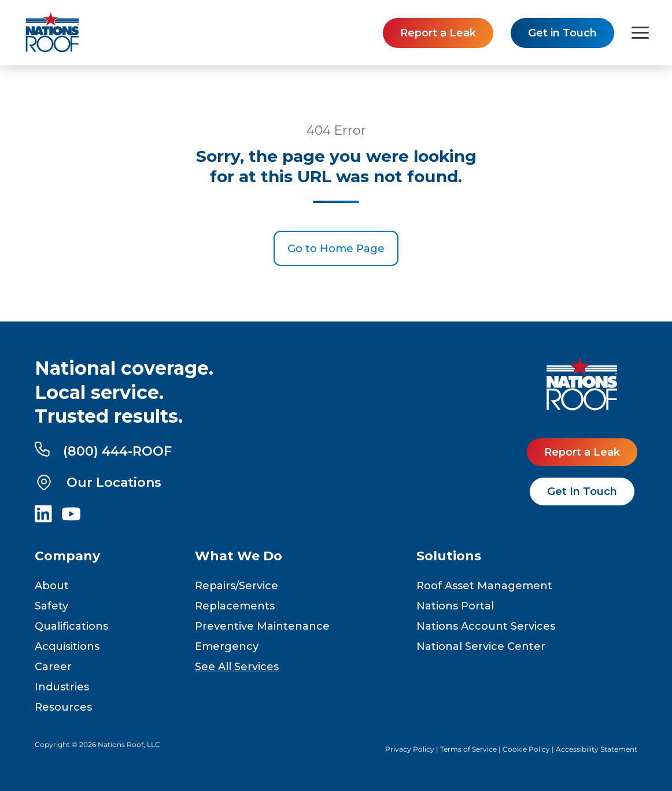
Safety (51, 606)
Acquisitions (67, 646)
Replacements (235, 606)
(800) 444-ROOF (103, 450)
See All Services (237, 667)
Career (53, 667)
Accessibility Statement (597, 749)
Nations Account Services (486, 626)
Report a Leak (438, 33)
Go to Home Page (336, 249)
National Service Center (481, 646)
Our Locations (98, 482)
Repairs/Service (237, 586)
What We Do (239, 556)
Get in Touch (562, 33)
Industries (62, 687)
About (52, 586)
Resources (63, 707)
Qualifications (71, 626)
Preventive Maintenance (262, 626)
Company (67, 556)
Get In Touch (582, 491)
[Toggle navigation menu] (640, 33)
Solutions (449, 556)
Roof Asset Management (484, 586)
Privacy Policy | (413, 749)
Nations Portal (455, 606)
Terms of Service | (471, 749)
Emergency (227, 646)
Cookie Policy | (529, 749)
